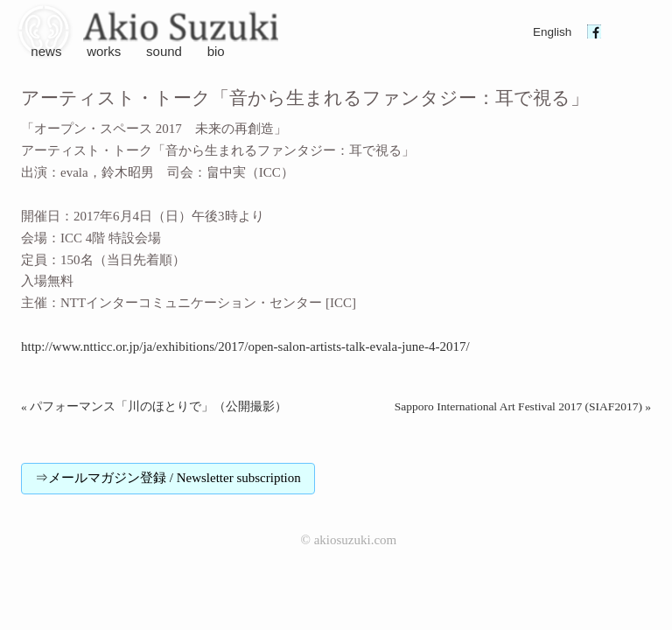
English (552, 32)
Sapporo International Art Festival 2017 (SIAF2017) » (523, 406)
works (104, 51)
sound (164, 51)
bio (216, 51)
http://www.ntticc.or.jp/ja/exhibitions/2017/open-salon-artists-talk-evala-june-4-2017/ (245, 346)
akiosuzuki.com (356, 540)
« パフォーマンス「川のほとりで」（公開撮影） (154, 406)
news (46, 51)
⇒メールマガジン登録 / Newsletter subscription (168, 478)
